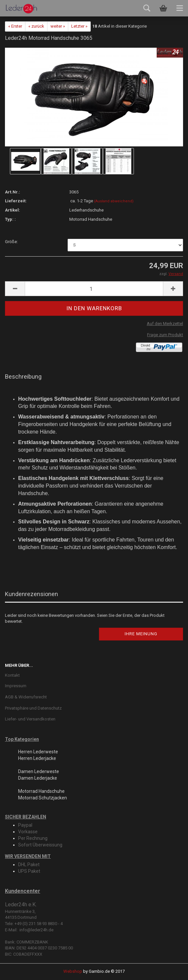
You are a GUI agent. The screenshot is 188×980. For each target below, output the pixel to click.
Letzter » (79, 26)
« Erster (15, 26)
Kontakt (12, 675)
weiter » (58, 26)
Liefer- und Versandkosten (30, 719)
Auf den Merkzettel (165, 324)
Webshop (73, 971)
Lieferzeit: (16, 201)
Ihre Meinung (141, 634)
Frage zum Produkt (165, 335)
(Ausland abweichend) (114, 201)
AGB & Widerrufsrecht (26, 697)
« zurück (36, 26)
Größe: (11, 242)
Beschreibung (23, 377)
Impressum (16, 686)
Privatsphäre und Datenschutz (33, 708)
